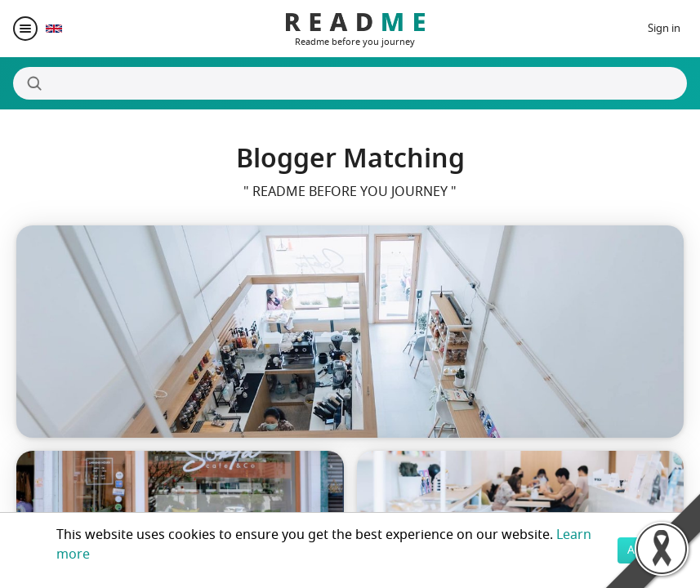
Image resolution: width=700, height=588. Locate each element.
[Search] (350, 83)
